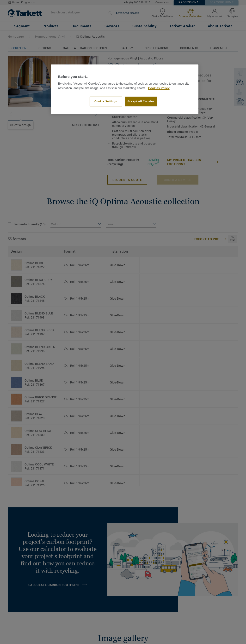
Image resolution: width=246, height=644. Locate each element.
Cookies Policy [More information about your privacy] (159, 88)
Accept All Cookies (141, 101)
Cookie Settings (106, 101)
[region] (125, 89)
